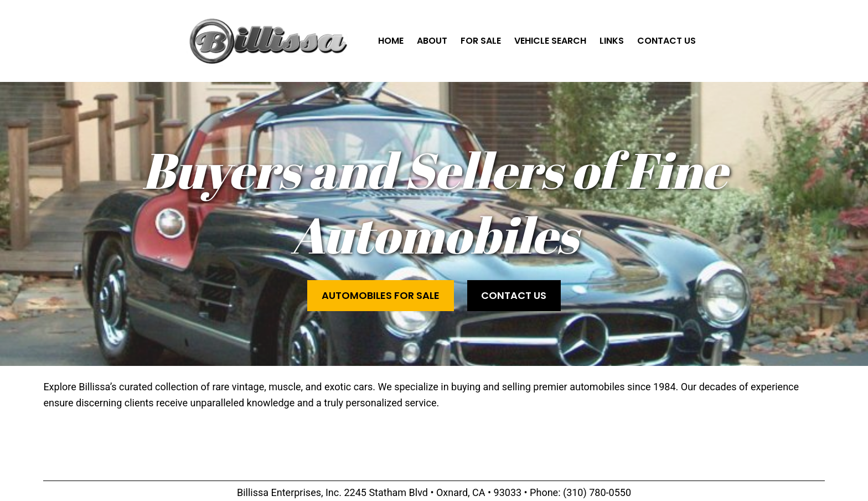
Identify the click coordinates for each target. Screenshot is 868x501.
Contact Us (514, 295)
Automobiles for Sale (381, 295)
